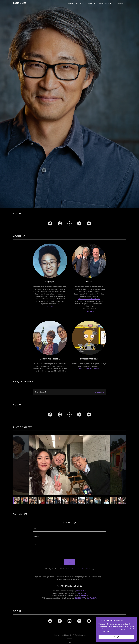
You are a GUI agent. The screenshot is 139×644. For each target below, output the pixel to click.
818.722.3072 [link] (92, 598)
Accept (116, 637)
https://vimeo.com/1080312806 (89, 299)
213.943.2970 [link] (81, 591)
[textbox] (69, 529)
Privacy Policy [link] (76, 569)
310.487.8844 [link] (83, 596)
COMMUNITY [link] (120, 3)
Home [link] (71, 3)
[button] (81, 3)
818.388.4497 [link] (80, 598)
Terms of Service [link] (86, 569)
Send (69, 562)
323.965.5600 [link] (81, 593)
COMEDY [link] (92, 3)
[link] (20, 3)
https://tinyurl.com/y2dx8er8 (89, 368)
